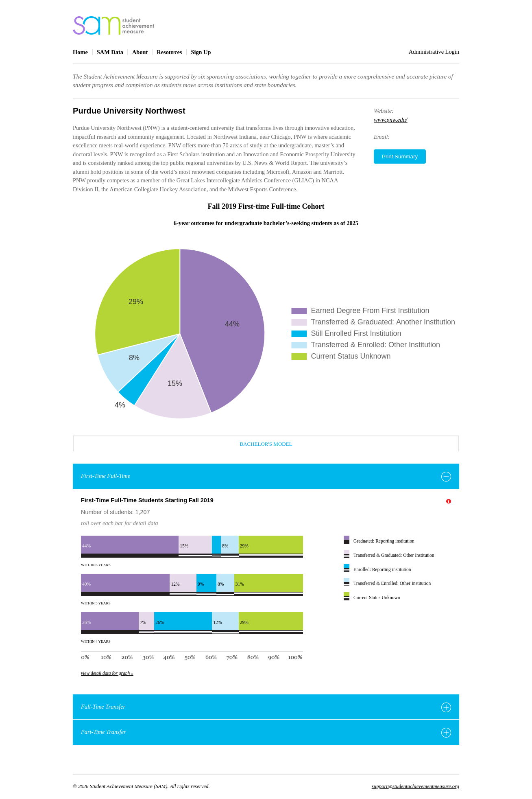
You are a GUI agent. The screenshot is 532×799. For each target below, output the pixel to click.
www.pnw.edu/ (391, 120)
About (140, 52)
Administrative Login (434, 52)
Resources (169, 52)
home (113, 25)
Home (80, 52)
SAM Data (110, 52)
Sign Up (201, 52)
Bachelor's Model (266, 444)
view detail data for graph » (107, 673)
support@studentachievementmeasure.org (415, 786)
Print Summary (400, 157)
